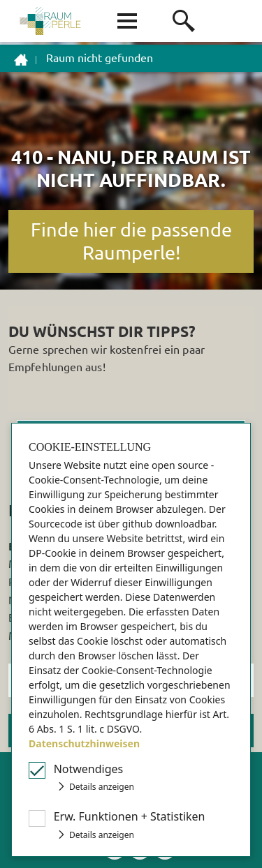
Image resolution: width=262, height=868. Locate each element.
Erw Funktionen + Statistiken (130, 816)
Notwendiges (89, 769)
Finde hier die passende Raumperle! (131, 241)
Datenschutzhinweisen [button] (84, 743)
